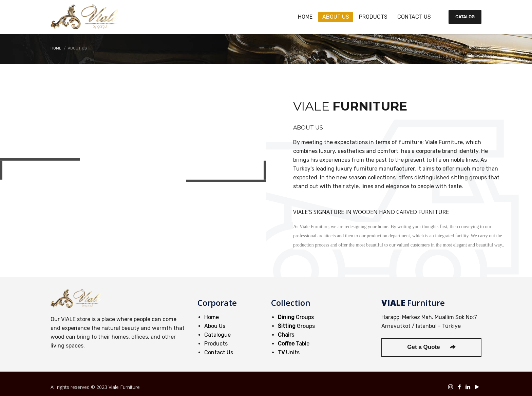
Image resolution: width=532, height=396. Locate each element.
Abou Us (215, 326)
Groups (296, 317)
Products (216, 344)
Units (289, 352)
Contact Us (219, 352)
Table (294, 344)
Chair (285, 335)
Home (212, 317)
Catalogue (217, 335)
